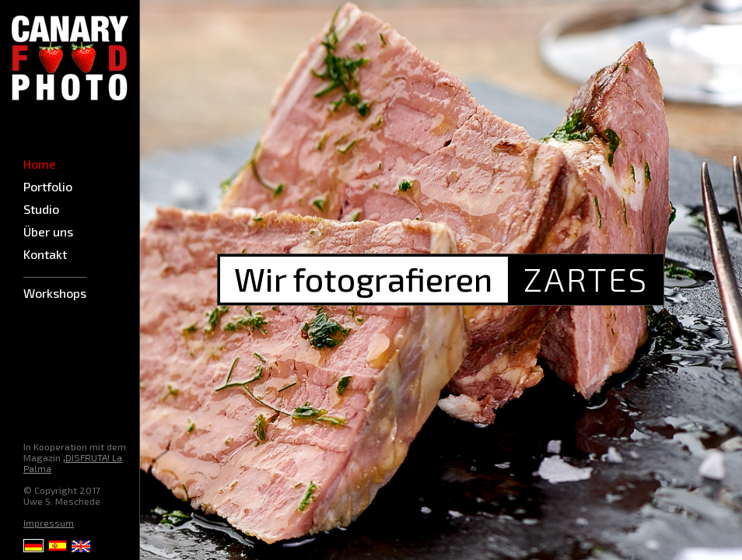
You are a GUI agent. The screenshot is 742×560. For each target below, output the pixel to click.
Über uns (48, 231)
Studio (41, 209)
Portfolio (48, 186)
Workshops (55, 293)
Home (40, 164)
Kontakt (45, 254)
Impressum (49, 523)
